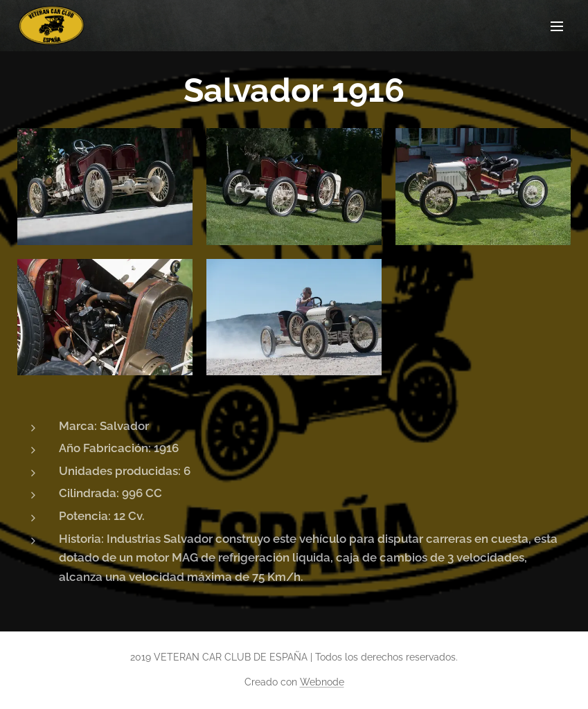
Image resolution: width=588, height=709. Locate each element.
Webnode (322, 682)
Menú (557, 26)
